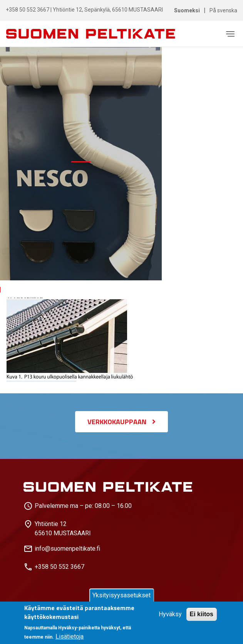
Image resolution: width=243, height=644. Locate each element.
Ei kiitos (202, 614)
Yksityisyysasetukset (121, 595)
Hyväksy (170, 614)
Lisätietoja (70, 636)
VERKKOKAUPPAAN (117, 422)
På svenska (223, 10)
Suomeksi (187, 10)
